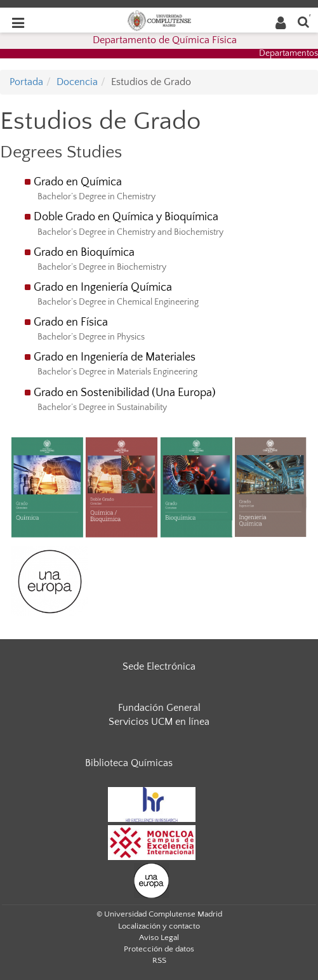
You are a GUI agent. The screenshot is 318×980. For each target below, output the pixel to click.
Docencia (77, 82)
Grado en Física (71, 322)
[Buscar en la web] (303, 21)
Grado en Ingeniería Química (103, 288)
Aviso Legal (159, 937)
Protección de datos (159, 949)
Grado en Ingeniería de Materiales (115, 357)
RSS (159, 960)
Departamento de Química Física (165, 40)
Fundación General (159, 708)
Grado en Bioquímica (84, 253)
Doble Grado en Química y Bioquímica (126, 217)
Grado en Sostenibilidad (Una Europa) (125, 393)
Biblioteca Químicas (129, 763)
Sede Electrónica (159, 666)
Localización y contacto (159, 926)
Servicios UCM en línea (159, 722)
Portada (26, 82)
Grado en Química (79, 182)
